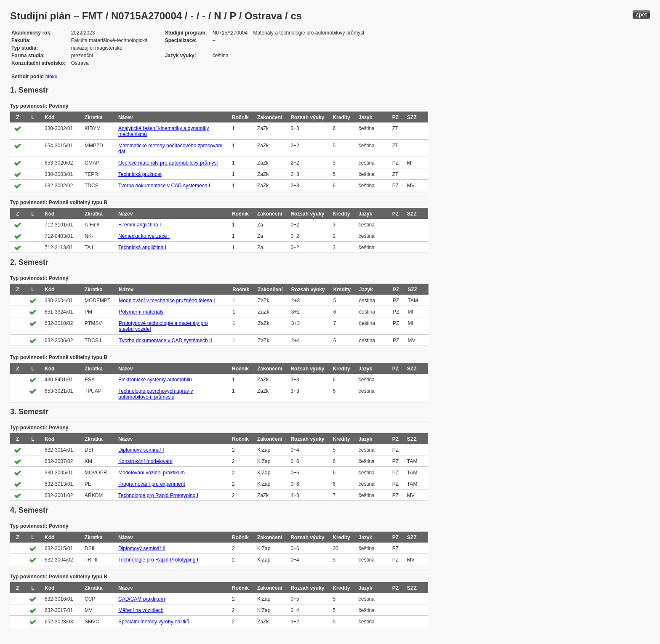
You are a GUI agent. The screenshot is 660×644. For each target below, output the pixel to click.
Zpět (641, 15)
